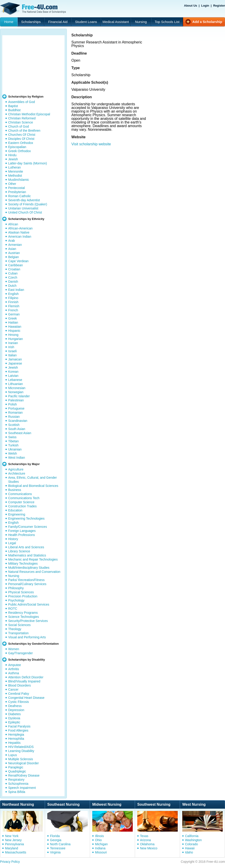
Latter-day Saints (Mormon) (27, 163)
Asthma (14, 673)
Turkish (13, 445)
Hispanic (14, 331)
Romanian (15, 413)
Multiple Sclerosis (21, 759)
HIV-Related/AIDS (21, 747)
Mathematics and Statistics (27, 555)
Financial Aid (58, 22)
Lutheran (14, 167)
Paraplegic (16, 767)
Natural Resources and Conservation (34, 572)
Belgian (14, 257)
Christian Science (21, 122)
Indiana (100, 848)
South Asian (17, 429)
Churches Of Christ (22, 135)
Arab (12, 241)
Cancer (13, 689)
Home (9, 22)
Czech (13, 277)
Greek (12, 318)
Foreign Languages (22, 531)
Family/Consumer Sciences (27, 527)
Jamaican (15, 359)
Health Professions (22, 535)
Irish (11, 347)
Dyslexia (14, 718)
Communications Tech (24, 498)
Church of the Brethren (24, 131)
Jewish (13, 159)
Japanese (15, 363)
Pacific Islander (19, 396)
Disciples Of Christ (21, 139)
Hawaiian (15, 327)
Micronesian (17, 388)
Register (219, 6)
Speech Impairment (22, 788)
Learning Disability (21, 751)
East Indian (16, 290)
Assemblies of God (22, 102)
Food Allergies (18, 730)
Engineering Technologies (26, 518)
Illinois (99, 836)
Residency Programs (23, 613)
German (14, 314)
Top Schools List (167, 22)
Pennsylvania (14, 844)
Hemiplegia (16, 735)
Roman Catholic (20, 196)
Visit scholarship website (91, 144)
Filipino (13, 298)
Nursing (141, 22)
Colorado (191, 844)
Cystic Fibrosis (19, 702)
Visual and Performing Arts (27, 637)
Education (15, 510)
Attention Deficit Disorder (26, 677)
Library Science (19, 551)
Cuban (13, 273)
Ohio (98, 840)
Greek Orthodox (20, 151)
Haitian (13, 322)
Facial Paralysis (19, 726)
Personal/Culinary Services (27, 584)
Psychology (16, 600)
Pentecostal (16, 188)
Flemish (14, 306)
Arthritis (14, 669)
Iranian (13, 343)
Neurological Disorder (24, 763)
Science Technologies (24, 617)
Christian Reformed (22, 118)
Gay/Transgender (20, 653)
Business (15, 490)
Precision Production (23, 596)
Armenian (15, 245)
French (13, 310)
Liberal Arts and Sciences (26, 547)
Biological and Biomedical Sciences (33, 486)
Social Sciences (19, 625)
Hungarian (16, 339)
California (192, 836)
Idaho (189, 852)
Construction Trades (22, 506)
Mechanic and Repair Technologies (33, 559)
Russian (14, 417)
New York (12, 836)
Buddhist (14, 110)
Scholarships (31, 22)
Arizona (145, 840)
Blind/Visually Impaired (24, 681)
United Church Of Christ (25, 212)
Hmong (13, 335)
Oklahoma (147, 844)
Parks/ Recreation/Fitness (26, 580)
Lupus (12, 755)
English (13, 294)
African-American (20, 228)
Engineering (17, 514)
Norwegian (16, 392)
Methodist (15, 176)
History (13, 539)
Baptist (13, 106)
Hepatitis (14, 743)
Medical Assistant (116, 22)
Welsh (13, 453)
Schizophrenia (18, 784)
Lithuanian (16, 384)
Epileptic (14, 722)
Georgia (56, 840)
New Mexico (149, 848)
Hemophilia (16, 739)
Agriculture (16, 469)
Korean (13, 372)
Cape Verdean (18, 261)
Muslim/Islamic (19, 180)
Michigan (101, 844)
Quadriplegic (17, 771)
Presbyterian (17, 192)
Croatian (14, 269)
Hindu (12, 155)
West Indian (17, 458)
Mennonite (16, 171)
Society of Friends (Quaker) (28, 204)
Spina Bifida (17, 792)
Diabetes (14, 714)
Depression (16, 710)
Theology (15, 629)
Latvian (13, 376)
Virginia (55, 852)
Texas (144, 836)
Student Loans (86, 22)
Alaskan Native (19, 232)
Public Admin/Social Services (29, 604)
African (13, 224)
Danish (13, 282)
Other (12, 184)
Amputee (15, 665)
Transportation (18, 633)
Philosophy (16, 588)
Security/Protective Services (28, 621)
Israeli (12, 351)
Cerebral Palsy (19, 694)
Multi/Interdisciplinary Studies (29, 568)
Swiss (12, 437)
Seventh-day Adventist (24, 200)
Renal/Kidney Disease (24, 775)
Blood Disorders (20, 685)
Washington (193, 840)
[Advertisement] (33, 64)
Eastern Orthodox (21, 143)
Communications (20, 494)
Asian (12, 249)
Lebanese (15, 380)
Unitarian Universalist (23, 208)
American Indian (20, 236)
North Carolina (60, 844)
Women (14, 649)
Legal (12, 543)
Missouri (101, 852)
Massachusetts (16, 852)
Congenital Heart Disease (26, 698)
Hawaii (190, 848)
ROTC (13, 609)
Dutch (12, 286)
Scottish (14, 425)
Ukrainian (15, 449)
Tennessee (58, 848)
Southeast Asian (20, 433)
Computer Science (21, 502)
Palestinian (16, 400)
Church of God (19, 126)
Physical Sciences (21, 592)
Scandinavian (18, 421)
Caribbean (16, 265)
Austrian (14, 253)
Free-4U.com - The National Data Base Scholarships (34, 9)
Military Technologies (23, 564)
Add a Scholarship (207, 22)
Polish (12, 404)
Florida (55, 836)
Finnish (13, 302)
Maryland (12, 848)
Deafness (15, 706)
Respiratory (16, 780)
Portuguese (16, 408)
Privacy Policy (10, 862)
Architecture (17, 473)
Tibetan (13, 441)
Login (205, 6)
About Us (191, 6)
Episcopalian (17, 147)
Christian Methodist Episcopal (29, 114)
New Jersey (13, 840)
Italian (12, 355)
